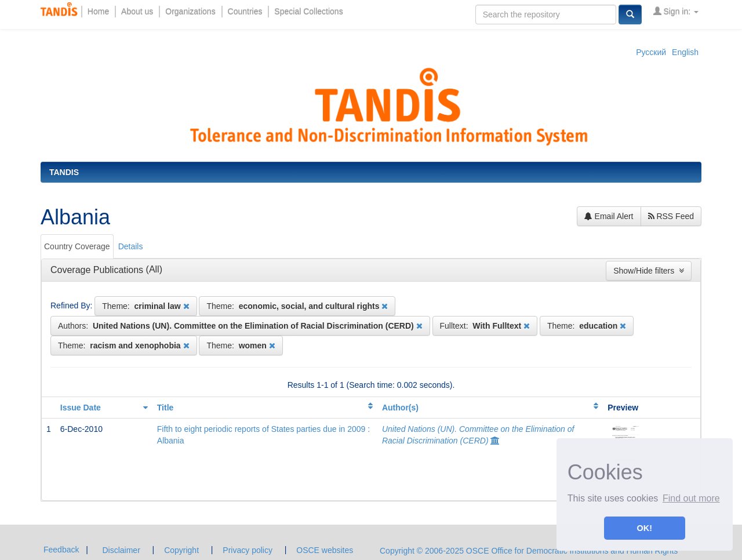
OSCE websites (325, 550)
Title (166, 408)
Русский (651, 52)
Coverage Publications (98, 270)
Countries (245, 12)
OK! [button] (645, 528)
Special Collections (308, 12)
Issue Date (81, 408)
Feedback (61, 550)
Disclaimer (121, 550)
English (685, 52)
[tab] (78, 246)
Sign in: (676, 11)
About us (137, 12)
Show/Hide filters (649, 271)
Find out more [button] (691, 498)
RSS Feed (671, 216)
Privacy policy (248, 550)
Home (98, 12)
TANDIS (64, 172)
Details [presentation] (131, 246)
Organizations (190, 12)
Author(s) (400, 408)
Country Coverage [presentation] (77, 246)
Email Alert (609, 216)
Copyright (181, 550)
